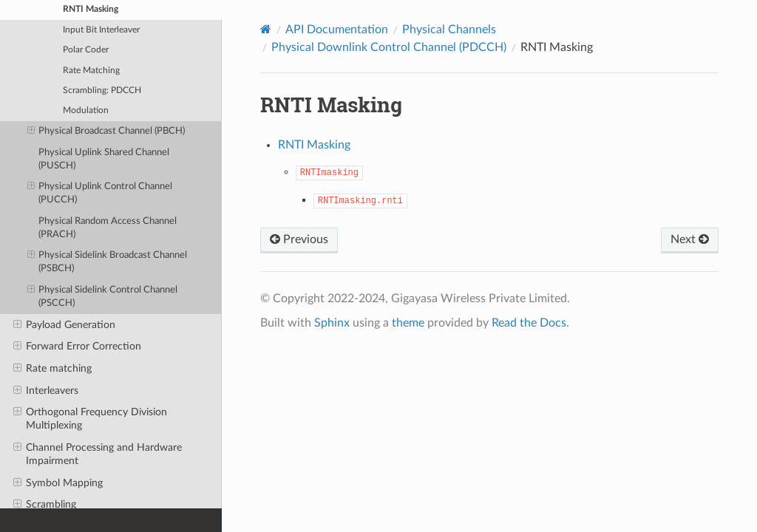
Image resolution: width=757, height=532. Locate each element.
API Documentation (337, 30)
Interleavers (46, 391)
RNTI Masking (314, 145)
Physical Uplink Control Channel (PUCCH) (100, 192)
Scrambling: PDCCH (102, 91)
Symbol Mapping (58, 483)
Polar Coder (86, 50)
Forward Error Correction (77, 347)
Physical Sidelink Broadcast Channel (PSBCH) (108, 261)
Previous (299, 239)
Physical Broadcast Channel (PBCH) (106, 132)
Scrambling (45, 505)
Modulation (86, 110)
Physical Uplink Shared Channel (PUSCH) (104, 159)
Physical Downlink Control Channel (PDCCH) (389, 47)
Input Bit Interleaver (101, 30)
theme (408, 323)
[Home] (266, 29)
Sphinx (332, 323)
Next (690, 239)
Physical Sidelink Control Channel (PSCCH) (103, 296)
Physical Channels (449, 30)
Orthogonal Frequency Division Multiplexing (90, 418)
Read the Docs (529, 323)
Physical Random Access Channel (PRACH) (108, 228)
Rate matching (52, 369)
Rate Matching (91, 71)
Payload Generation (64, 325)
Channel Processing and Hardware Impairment (98, 454)
